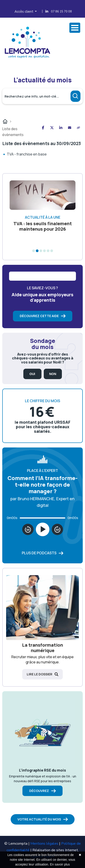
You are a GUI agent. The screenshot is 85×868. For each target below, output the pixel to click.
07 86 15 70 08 (61, 12)
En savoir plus (60, 864)
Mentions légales (44, 844)
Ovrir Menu (75, 28)
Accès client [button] (24, 12)
